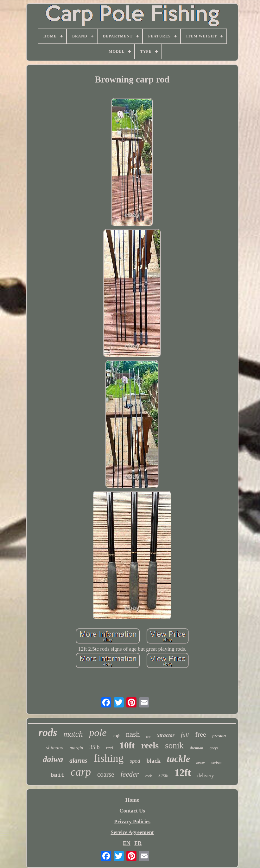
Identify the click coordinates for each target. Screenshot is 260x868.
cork (148, 776)
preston (219, 736)
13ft (116, 736)
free (200, 734)
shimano (55, 748)
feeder (130, 774)
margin (76, 748)
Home (132, 800)
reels (150, 745)
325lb (163, 776)
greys (214, 748)
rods (48, 733)
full (185, 735)
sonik (174, 746)
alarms (78, 760)
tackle (178, 759)
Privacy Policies (132, 822)
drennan (197, 748)
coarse (106, 774)
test (148, 737)
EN (127, 843)
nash (133, 734)
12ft (183, 773)
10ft (127, 745)
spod (135, 761)
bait (57, 775)
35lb (95, 747)
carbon (217, 762)
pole (98, 733)
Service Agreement (132, 832)
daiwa (53, 759)
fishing (109, 758)
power (201, 762)
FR (138, 843)
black (153, 761)
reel (110, 748)
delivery (206, 776)
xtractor (166, 735)
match (73, 734)
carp (81, 772)
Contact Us (132, 811)
